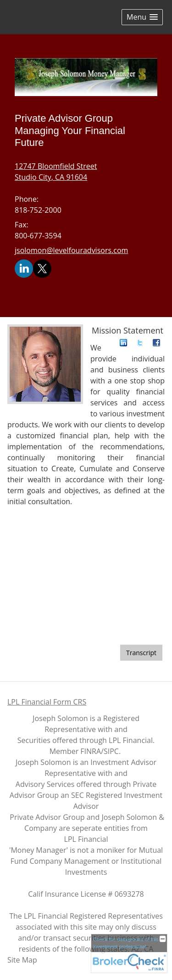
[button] (142, 17)
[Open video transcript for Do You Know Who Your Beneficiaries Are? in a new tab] (141, 653)
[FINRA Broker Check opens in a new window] (129, 953)
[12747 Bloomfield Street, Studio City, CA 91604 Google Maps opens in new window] (56, 172)
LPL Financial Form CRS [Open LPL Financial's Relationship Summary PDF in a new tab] (47, 702)
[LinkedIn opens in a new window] (24, 268)
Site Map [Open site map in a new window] (22, 960)
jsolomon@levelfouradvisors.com (71, 250)
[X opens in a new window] (42, 268)
